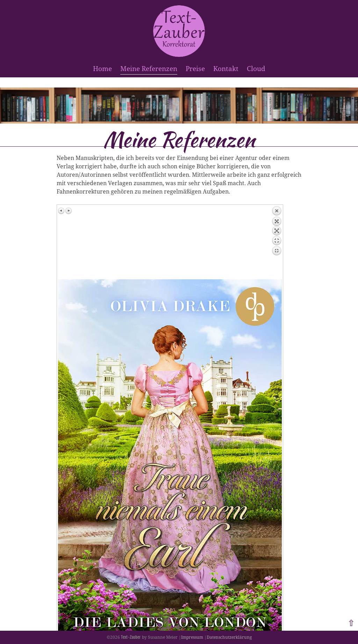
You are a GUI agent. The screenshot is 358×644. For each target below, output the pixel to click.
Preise (195, 68)
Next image (69, 211)
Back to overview (277, 243)
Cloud (256, 68)
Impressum (192, 637)
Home (102, 68)
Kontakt (226, 68)
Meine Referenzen (149, 68)
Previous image (62, 211)
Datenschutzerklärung (229, 637)
